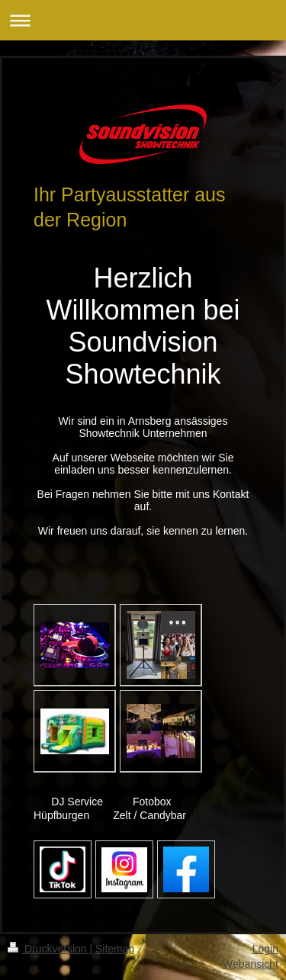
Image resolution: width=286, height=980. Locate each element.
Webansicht (251, 964)
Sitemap (115, 949)
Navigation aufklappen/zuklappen (143, 20)
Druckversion (48, 949)
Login (265, 949)
